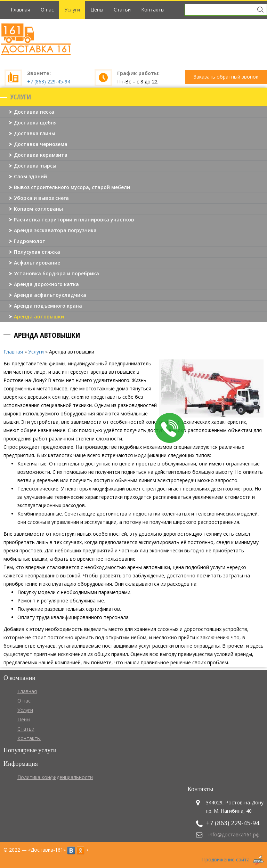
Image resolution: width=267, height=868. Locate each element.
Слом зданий (30, 176)
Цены (97, 10)
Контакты (153, 10)
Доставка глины (35, 133)
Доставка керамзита (41, 155)
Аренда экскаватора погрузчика (55, 230)
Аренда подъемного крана (48, 306)
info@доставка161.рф (234, 834)
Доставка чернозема (41, 144)
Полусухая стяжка (37, 252)
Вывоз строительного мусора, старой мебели (72, 187)
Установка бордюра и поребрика (56, 273)
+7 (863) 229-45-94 (49, 82)
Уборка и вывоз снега (41, 198)
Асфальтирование (37, 263)
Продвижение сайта (226, 859)
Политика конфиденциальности (55, 777)
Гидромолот (30, 241)
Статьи (122, 10)
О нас (47, 10)
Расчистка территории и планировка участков (74, 220)
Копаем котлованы (38, 209)
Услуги (72, 10)
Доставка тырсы (35, 166)
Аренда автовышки (39, 317)
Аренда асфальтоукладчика (50, 295)
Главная (21, 10)
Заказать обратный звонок (226, 77)
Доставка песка (34, 112)
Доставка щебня (35, 123)
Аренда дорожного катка (46, 284)
